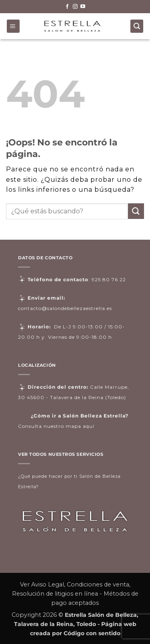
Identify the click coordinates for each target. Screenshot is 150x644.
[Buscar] (137, 26)
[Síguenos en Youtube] (83, 7)
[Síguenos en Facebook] (67, 7)
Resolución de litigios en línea (55, 594)
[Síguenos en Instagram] (75, 7)
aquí (89, 426)
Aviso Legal (48, 584)
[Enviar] (136, 211)
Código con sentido (92, 633)
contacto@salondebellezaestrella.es (65, 308)
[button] (13, 26)
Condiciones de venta (98, 584)
